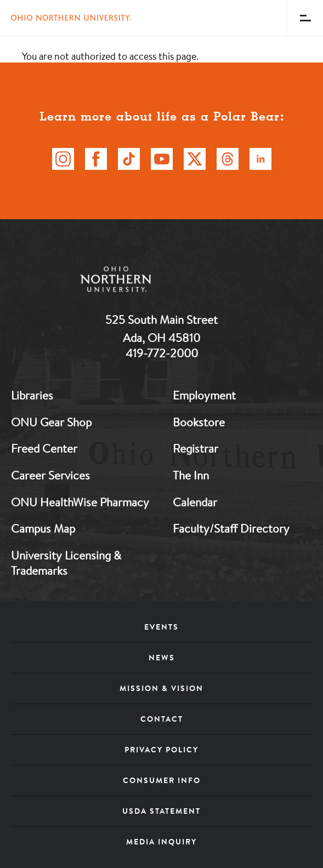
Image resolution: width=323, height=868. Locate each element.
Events (161, 627)
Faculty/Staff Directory (231, 528)
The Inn (191, 475)
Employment (204, 395)
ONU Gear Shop (51, 422)
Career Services (50, 475)
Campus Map (43, 528)
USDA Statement (161, 811)
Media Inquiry (161, 842)
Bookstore (199, 422)
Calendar (195, 502)
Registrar (195, 448)
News (162, 658)
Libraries (32, 395)
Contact (162, 719)
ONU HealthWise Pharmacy (80, 502)
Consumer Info (162, 780)
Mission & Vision (161, 688)
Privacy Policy (161, 750)
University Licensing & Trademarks (66, 563)
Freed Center (44, 448)
